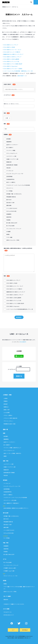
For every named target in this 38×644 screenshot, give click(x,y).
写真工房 (6, 475)
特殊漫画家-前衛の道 (8, 522)
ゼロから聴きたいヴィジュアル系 (11, 61)
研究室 (5, 581)
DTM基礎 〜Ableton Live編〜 (10, 568)
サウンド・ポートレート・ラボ (10, 576)
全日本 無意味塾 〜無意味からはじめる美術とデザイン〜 (16, 508)
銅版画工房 (6, 470)
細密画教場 (6, 439)
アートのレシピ (7, 483)
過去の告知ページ (22, 76)
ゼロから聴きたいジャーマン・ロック (12, 50)
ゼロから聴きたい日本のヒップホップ (12, 57)
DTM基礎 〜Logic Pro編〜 (9, 571)
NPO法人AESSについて (9, 615)
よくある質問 (7, 413)
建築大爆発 (6, 527)
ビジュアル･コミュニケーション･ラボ (12, 486)
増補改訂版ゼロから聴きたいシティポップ (13, 54)
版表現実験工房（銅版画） (9, 473)
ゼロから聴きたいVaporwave (10, 66)
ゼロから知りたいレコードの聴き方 (12, 52)
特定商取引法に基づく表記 (9, 424)
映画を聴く (6, 600)
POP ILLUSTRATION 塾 (8, 533)
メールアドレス (12, 369)
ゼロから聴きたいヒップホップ (11, 45)
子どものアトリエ (8, 612)
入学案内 (6, 398)
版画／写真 (6, 461)
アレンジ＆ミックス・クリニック (11, 565)
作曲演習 (6, 552)
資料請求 (6, 404)
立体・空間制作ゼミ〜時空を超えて (11, 503)
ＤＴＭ (5, 559)
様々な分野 (6, 513)
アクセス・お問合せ (8, 415)
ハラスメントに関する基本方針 (10, 418)
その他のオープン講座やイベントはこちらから (14, 604)
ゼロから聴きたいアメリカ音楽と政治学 (13, 64)
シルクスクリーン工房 (8, 464)
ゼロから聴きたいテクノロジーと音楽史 (13, 69)
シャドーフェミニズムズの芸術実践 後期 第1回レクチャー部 (18, 71)
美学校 (7, 2)
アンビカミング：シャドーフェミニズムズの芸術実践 (15, 497)
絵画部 (5, 456)
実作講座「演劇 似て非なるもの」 (11, 516)
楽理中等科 (6, 549)
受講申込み (6, 407)
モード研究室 (7, 538)
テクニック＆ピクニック (9, 451)
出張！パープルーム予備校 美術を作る (12, 453)
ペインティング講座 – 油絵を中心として (12, 448)
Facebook (12, 623)
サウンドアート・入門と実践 (10, 500)
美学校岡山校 (25, 630)
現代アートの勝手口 (8, 495)
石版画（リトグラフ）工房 (9, 467)
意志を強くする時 (8, 525)
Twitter (19, 623)
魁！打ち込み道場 (8, 562)
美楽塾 (5, 584)
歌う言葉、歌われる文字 (9, 554)
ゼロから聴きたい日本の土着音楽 (11, 59)
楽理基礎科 (6, 546)
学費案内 (6, 401)
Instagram (26, 623)
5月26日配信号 (23, 342)
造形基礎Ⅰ (6, 436)
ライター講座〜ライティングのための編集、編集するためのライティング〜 (19, 588)
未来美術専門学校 (8, 492)
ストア (13, 630)
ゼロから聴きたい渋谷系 (9, 47)
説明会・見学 (7, 410)
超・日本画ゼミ (7, 445)
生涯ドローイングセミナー (9, 442)
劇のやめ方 (6, 519)
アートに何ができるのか (9, 530)
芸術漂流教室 (7, 489)
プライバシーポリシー (8, 421)
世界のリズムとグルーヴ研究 (10, 592)
